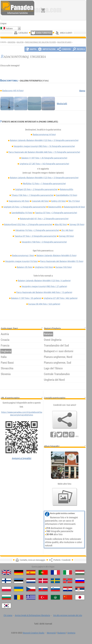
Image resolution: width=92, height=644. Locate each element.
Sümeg (77, 224)
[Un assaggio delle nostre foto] (65, 497)
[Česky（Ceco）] (31, 589)
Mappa (82, 91)
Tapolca (56, 213)
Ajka (61, 224)
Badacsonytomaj (9, 81)
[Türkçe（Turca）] (43, 597)
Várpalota (37, 230)
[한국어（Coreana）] (6, 606)
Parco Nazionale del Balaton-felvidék (40, 42)
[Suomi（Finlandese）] (6, 581)
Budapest (62, 633)
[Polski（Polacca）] (6, 589)
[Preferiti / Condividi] (65, 420)
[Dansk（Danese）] (43, 581)
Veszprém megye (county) (44, 146)
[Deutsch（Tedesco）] (19, 572)
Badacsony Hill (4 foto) (13, 91)
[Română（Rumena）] (19, 597)
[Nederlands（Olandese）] (31, 581)
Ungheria (11, 42)
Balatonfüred (28, 224)
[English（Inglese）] (6, 572)
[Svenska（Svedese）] (55, 581)
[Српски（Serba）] (80, 589)
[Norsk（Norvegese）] (68, 581)
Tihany (32, 195)
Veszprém (44, 242)
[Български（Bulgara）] (6, 597)
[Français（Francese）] (55, 572)
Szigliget (36, 189)
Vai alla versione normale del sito (68, 615)
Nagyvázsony (19, 201)
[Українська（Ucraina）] (19, 589)
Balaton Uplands (64, 42)
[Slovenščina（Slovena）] (55, 589)
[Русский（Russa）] (80, 581)
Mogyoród (51, 633)
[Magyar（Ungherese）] (80, 572)
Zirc (67, 230)
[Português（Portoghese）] (43, 572)
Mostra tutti (62, 103)
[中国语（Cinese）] (68, 597)
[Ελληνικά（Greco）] (31, 597)
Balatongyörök (74, 207)
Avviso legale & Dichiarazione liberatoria (32, 615)
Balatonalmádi (44, 219)
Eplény (59, 201)
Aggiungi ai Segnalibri (22, 458)
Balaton (20, 42)
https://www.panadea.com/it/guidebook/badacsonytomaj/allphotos (22, 413)
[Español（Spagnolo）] (31, 572)
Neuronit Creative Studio (34, 633)
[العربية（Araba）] (55, 597)
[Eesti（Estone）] (19, 581)
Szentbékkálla (67, 195)
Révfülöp (44, 183)
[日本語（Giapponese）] (80, 597)
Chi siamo (8, 615)
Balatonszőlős (67, 189)
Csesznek (40, 201)
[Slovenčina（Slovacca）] (43, 589)
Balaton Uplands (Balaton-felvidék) (44, 140)
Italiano (9, 28)
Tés (74, 201)
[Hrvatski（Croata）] (68, 589)
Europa (64, 267)
